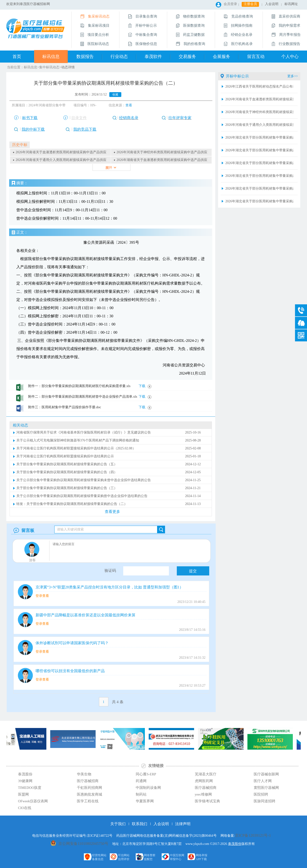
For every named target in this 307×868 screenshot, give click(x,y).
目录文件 (79, 118)
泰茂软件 (153, 57)
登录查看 (42, 596)
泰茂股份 (235, 844)
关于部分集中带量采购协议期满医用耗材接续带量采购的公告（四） (67, 472)
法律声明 (183, 824)
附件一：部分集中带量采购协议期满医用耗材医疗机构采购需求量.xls (79, 386)
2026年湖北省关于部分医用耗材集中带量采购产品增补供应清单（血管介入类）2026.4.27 (259, 137)
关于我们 (118, 824)
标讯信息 (51, 57)
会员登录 (230, 4)
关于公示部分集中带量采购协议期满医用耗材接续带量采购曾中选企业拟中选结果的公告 (82, 496)
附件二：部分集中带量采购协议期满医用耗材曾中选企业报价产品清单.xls (83, 397)
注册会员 (250, 4)
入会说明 (272, 4)
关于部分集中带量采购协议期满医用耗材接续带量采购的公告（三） (67, 488)
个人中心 (290, 57)
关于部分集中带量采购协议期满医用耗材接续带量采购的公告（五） (67, 464)
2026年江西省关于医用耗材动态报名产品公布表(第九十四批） (259, 86)
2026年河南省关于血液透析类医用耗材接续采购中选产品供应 (61, 152)
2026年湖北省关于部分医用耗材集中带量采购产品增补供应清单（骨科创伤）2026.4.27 (259, 188)
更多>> (293, 76)
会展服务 (221, 57)
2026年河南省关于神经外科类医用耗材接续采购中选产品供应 (162, 152)
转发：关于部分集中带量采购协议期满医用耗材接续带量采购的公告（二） (72, 504)
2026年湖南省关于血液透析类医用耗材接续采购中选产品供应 (162, 160)
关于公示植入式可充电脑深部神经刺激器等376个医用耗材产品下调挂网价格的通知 (78, 440)
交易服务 (187, 57)
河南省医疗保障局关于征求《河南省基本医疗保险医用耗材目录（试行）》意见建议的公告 (84, 432)
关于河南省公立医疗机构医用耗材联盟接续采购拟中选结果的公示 (65, 456)
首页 (17, 57)
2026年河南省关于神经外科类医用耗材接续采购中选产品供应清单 (259, 112)
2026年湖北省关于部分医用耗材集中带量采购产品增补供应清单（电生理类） (259, 201)
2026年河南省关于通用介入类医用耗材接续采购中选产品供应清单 (259, 125)
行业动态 (119, 57)
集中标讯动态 (49, 67)
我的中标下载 (33, 129)
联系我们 (140, 824)
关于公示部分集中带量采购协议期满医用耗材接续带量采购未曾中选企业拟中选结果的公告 (84, 480)
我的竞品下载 (85, 129)
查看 (129, 105)
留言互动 (256, 57)
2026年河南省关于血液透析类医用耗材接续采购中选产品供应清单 (259, 99)
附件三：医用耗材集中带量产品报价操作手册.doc (65, 407)
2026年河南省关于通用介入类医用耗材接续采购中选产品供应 (61, 160)
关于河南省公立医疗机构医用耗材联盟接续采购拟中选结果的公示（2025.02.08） (76, 448)
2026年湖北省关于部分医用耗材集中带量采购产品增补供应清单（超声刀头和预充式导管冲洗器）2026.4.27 (259, 176)
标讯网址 (291, 4)
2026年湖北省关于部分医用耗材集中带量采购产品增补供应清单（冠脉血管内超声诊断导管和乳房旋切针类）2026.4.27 (259, 163)
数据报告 (85, 57)
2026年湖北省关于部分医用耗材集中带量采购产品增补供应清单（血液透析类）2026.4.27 (259, 150)
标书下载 (30, 118)
